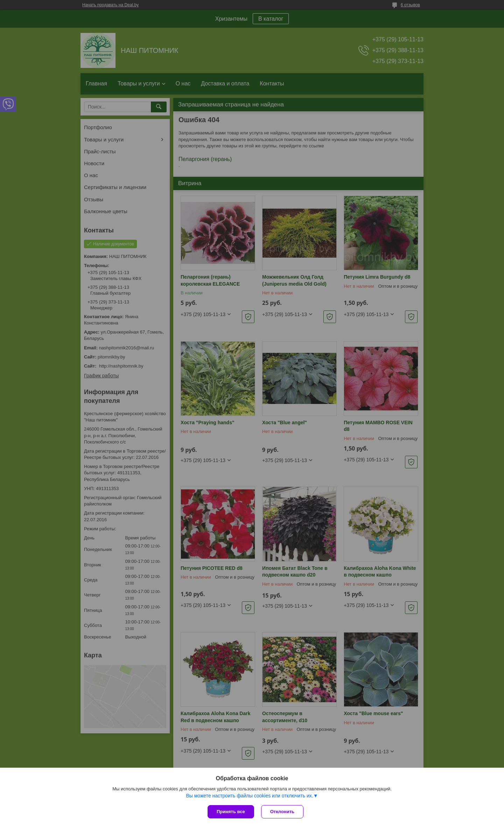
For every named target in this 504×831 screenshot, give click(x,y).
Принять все (231, 812)
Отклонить (282, 812)
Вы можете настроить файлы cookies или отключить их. (249, 796)
